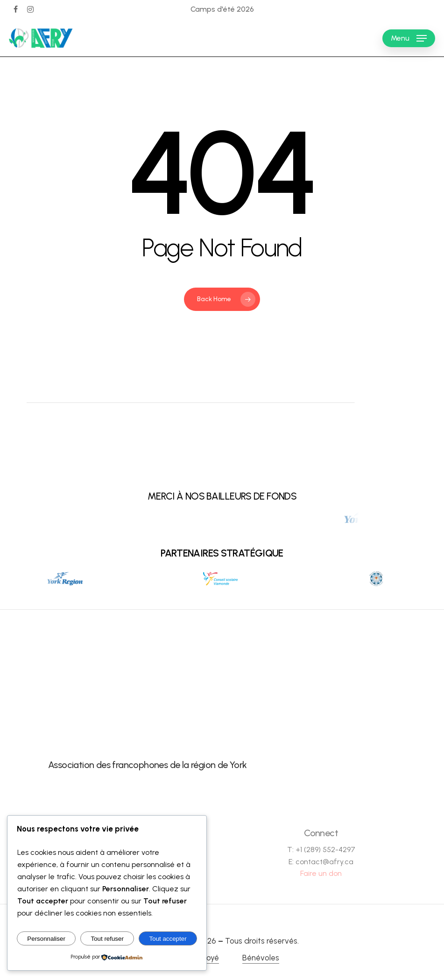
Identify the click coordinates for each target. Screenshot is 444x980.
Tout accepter (168, 939)
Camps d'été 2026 (222, 9)
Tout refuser (107, 939)
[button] (409, 38)
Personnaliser (46, 939)
